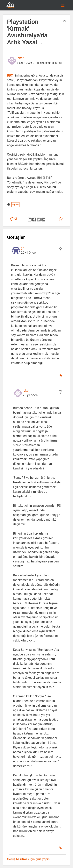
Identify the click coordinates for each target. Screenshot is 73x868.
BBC (10, 75)
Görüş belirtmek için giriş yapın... (29, 859)
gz (22, 248)
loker (20, 58)
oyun (15, 205)
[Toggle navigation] (63, 5)
